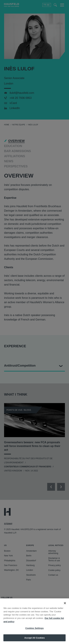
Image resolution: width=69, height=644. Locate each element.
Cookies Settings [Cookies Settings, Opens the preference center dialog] (35, 632)
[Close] (65, 607)
